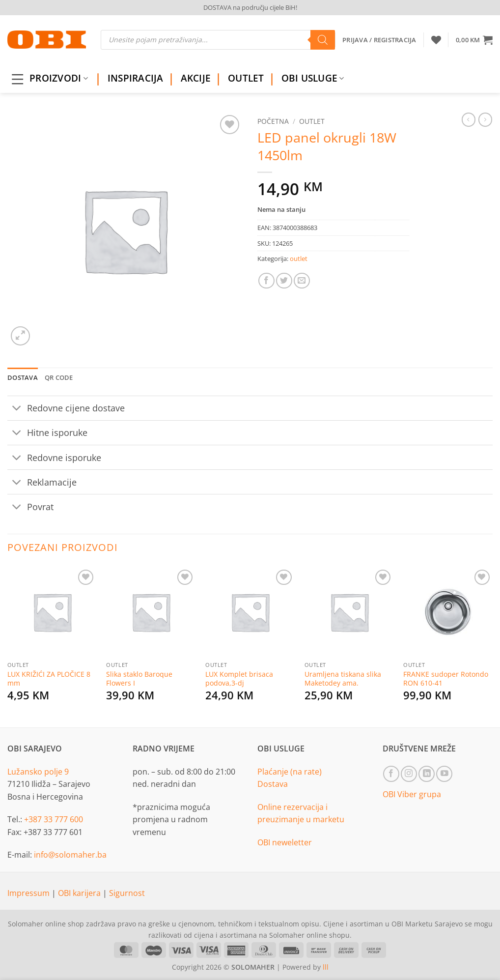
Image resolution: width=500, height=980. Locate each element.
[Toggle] (17, 409)
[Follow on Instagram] (409, 774)
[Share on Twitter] (284, 281)
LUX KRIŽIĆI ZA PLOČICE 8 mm (49, 679)
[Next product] (469, 119)
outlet (312, 121)
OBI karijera (80, 893)
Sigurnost (127, 893)
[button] (474, 40)
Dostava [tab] (23, 377)
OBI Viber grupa (412, 794)
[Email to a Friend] (302, 281)
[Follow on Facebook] (391, 774)
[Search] (323, 40)
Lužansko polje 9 (38, 772)
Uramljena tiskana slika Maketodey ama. (343, 679)
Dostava (273, 784)
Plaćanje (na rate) (290, 772)
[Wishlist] (436, 40)
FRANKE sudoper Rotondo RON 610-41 (446, 679)
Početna (273, 121)
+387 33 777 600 (54, 819)
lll (326, 967)
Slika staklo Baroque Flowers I (139, 679)
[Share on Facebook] (266, 281)
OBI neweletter (285, 842)
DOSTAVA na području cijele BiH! (250, 7)
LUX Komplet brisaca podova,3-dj (239, 679)
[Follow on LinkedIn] (427, 774)
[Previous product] (485, 119)
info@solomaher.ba (70, 855)
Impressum (29, 893)
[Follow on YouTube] (444, 774)
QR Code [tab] (59, 377)
